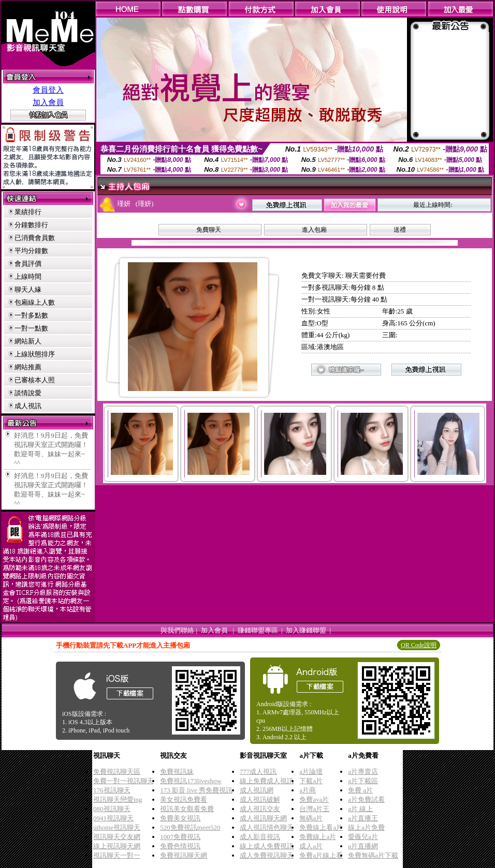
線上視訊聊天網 (117, 846)
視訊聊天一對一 (117, 855)
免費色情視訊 (180, 846)
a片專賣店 (363, 772)
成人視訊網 (257, 790)
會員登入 (48, 90)
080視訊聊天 (112, 809)
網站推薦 (28, 367)
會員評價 (28, 264)
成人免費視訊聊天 (267, 855)
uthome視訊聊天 (117, 827)
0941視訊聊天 (113, 818)
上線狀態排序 (35, 354)
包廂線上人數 (35, 302)
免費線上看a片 (321, 827)
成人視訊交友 (260, 809)
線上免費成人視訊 (267, 781)
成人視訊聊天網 (263, 818)
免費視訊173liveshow (191, 781)
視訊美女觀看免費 (187, 809)
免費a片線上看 (321, 855)
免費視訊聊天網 (184, 855)
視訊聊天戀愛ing (118, 799)
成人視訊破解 (260, 799)
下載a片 (311, 781)
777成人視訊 (258, 772)
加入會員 (48, 102)
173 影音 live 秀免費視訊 (196, 790)
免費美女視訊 (180, 818)
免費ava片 (314, 799)
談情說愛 (28, 393)
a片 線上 (360, 809)
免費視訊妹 (177, 772)
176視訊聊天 (112, 790)
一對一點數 (31, 328)
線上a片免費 (366, 827)
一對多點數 (31, 315)
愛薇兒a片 (363, 837)
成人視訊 (28, 406)
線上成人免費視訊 (267, 846)
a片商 (308, 790)
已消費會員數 (35, 238)
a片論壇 (311, 772)
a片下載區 (363, 781)
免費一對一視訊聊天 (123, 781)
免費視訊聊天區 (117, 772)
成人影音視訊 (260, 837)
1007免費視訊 (180, 837)
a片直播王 (363, 818)
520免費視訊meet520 (190, 827)
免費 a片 (360, 790)
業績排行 (28, 212)
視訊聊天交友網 (117, 837)
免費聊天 (209, 230)
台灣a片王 (314, 809)
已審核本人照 (35, 380)
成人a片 (311, 846)
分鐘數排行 (31, 225)
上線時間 (28, 276)
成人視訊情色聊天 (267, 827)
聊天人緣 (28, 289)
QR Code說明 (419, 645)
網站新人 (28, 341)
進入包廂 (314, 230)
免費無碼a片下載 (373, 855)
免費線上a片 (318, 837)
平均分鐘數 (31, 251)
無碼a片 (311, 818)
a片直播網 (363, 846)
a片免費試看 (366, 799)
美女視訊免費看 (184, 799)
